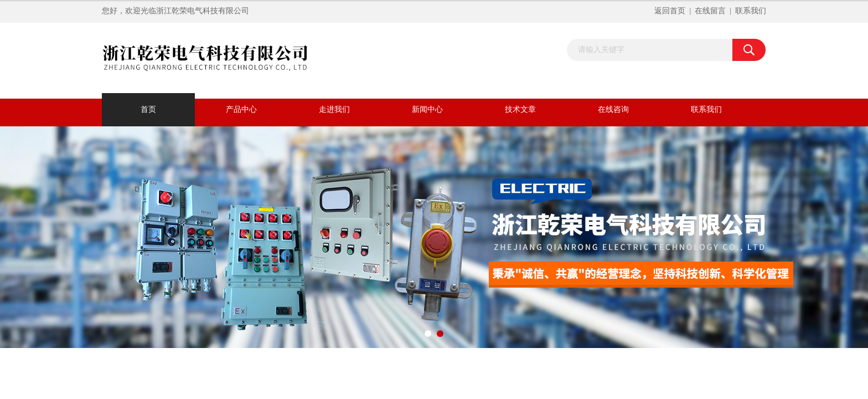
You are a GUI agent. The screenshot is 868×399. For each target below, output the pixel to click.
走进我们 (334, 109)
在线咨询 (613, 109)
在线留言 (710, 11)
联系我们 (751, 11)
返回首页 (670, 11)
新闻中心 (427, 109)
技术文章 (520, 109)
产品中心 (241, 109)
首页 (148, 109)
